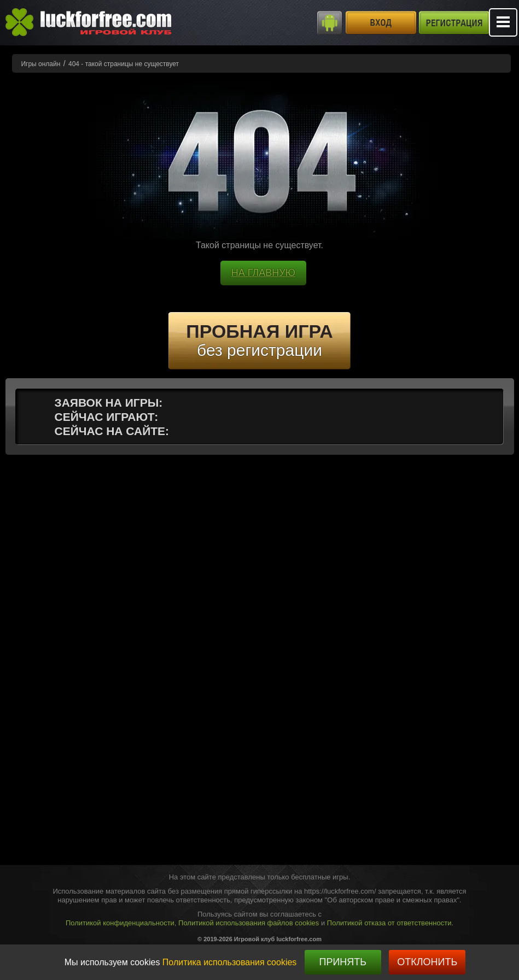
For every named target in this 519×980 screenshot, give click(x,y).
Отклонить (427, 962)
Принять (343, 962)
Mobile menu (503, 22)
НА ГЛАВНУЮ (263, 273)
